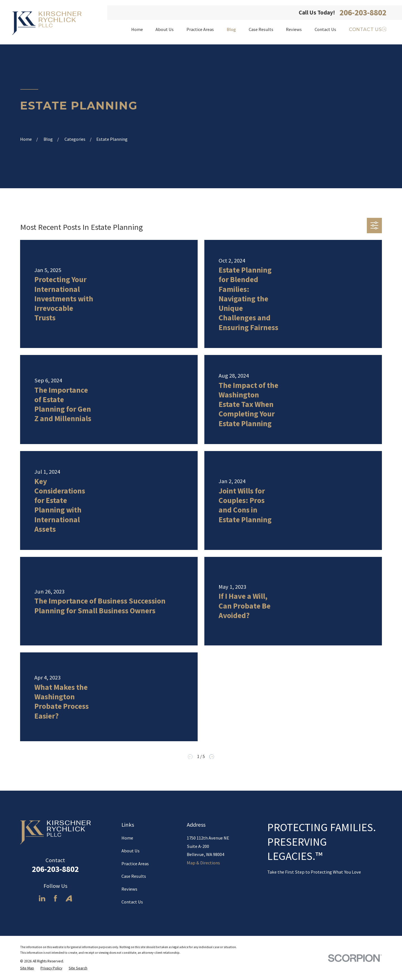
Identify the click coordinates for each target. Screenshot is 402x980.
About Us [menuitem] (165, 29)
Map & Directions (203, 863)
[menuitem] (27, 968)
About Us (131, 851)
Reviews (129, 889)
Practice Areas (135, 864)
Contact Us (132, 902)
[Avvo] (69, 898)
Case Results (134, 876)
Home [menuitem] (137, 29)
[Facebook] (55, 898)
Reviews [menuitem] (294, 29)
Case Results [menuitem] (261, 29)
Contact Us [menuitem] (325, 29)
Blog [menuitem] (231, 29)
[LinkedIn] (42, 898)
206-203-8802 (363, 12)
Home (127, 838)
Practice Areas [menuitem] (200, 29)
